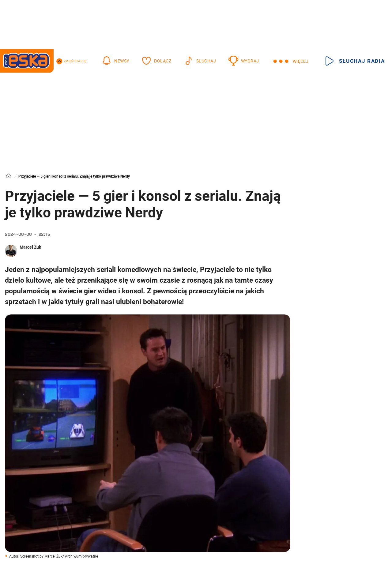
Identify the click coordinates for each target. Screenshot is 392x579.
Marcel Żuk (30, 247)
